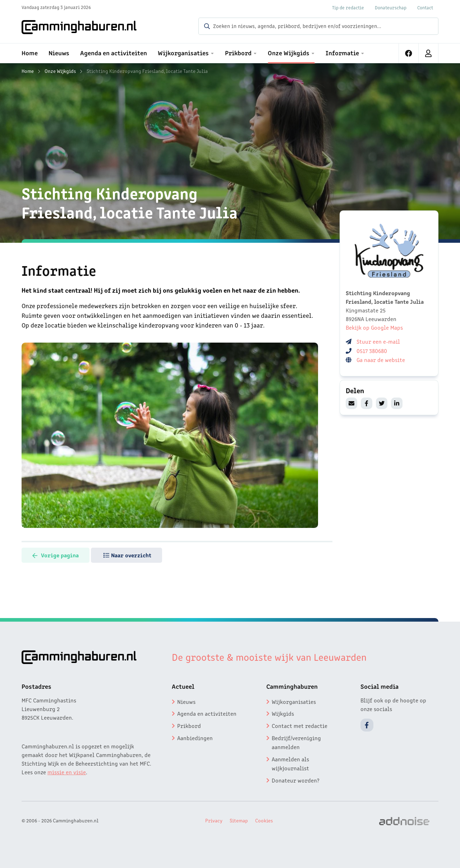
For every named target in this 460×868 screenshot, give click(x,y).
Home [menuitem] (30, 52)
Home (28, 71)
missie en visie (67, 772)
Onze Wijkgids (60, 71)
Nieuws (186, 701)
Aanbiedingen (195, 738)
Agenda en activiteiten (207, 713)
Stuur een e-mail (378, 341)
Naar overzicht (127, 555)
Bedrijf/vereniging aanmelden (296, 742)
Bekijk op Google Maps (374, 327)
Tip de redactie (348, 7)
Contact (425, 7)
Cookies (264, 820)
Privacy (214, 820)
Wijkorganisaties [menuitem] (183, 52)
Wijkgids (283, 713)
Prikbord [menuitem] (238, 52)
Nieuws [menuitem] (59, 52)
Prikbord (189, 725)
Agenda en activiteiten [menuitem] (114, 52)
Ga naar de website (381, 359)
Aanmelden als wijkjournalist (290, 763)
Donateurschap (391, 7)
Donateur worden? (296, 780)
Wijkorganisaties (294, 701)
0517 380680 (372, 351)
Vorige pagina (56, 555)
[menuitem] (409, 53)
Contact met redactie (300, 725)
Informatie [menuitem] (342, 52)
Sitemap (239, 820)
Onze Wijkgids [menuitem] (289, 52)
